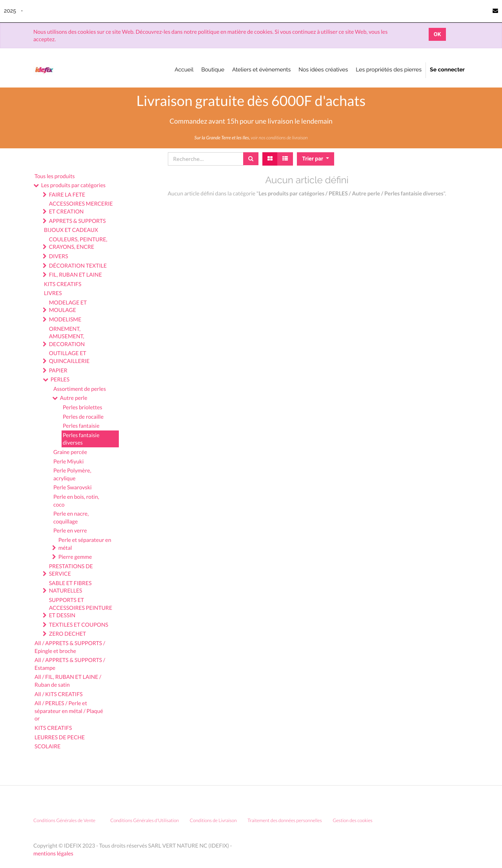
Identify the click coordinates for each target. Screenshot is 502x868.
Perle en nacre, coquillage (71, 517)
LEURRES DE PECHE (60, 737)
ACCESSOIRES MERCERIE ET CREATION (81, 207)
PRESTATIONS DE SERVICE (71, 570)
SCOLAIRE (47, 746)
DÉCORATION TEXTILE (78, 265)
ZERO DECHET (68, 634)
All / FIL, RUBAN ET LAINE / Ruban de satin (68, 681)
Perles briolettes (83, 407)
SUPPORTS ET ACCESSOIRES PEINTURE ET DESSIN (81, 607)
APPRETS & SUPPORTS (77, 221)
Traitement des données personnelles (285, 820)
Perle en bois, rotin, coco (76, 501)
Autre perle (74, 398)
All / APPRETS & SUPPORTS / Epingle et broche (70, 647)
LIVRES (53, 293)
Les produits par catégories (73, 185)
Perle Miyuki (68, 461)
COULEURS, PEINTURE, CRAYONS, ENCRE (78, 243)
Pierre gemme (75, 557)
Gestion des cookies (355, 820)
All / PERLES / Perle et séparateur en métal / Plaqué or (69, 711)
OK (437, 34)
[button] (316, 159)
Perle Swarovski (73, 487)
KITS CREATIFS (63, 284)
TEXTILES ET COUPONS (79, 625)
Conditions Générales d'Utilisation (145, 820)
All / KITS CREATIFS (59, 694)
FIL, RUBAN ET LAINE (75, 274)
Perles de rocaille (83, 417)
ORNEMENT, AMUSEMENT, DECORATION (67, 336)
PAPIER (58, 370)
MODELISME (65, 319)
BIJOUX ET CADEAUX (71, 230)
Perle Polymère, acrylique (72, 474)
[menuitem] (184, 70)
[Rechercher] (251, 159)
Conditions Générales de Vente (64, 820)
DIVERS (59, 256)
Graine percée (70, 452)
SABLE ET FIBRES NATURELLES (70, 587)
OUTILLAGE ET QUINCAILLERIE (69, 357)
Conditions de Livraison (213, 820)
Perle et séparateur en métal (85, 544)
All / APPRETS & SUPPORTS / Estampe (70, 664)
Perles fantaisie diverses (81, 439)
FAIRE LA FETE (67, 194)
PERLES (60, 379)
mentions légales (53, 853)
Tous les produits (55, 176)
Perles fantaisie (81, 426)
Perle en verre (70, 530)
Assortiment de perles (80, 389)
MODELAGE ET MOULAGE (68, 306)
